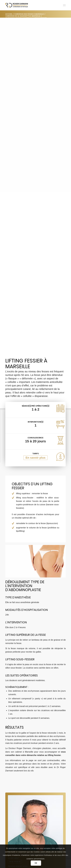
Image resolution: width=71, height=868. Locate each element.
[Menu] (64, 5)
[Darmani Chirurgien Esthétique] (29, 5)
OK (36, 863)
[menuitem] (64, 5)
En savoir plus (35, 458)
